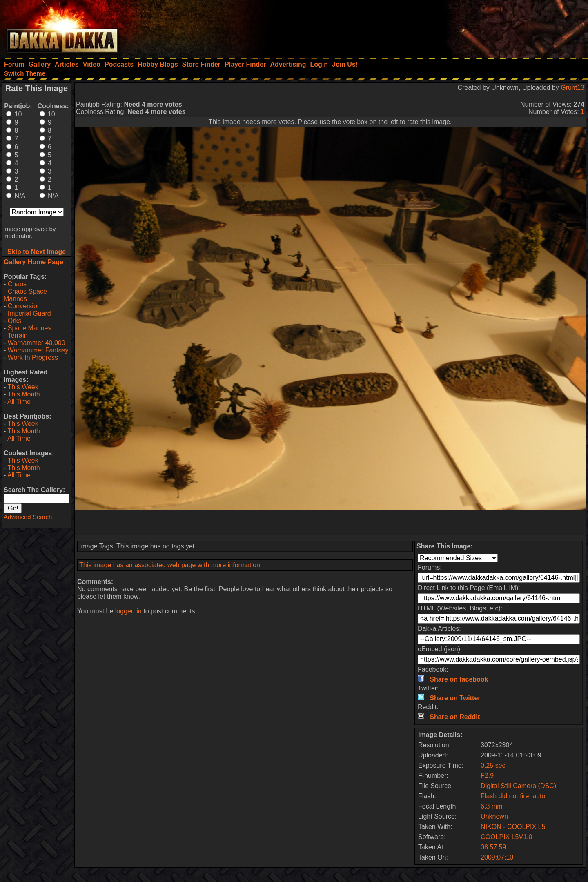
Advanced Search (28, 517)
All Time (19, 402)
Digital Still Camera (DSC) (518, 786)
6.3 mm (491, 806)
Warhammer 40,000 (37, 343)
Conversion (24, 306)
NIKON (491, 827)
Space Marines (30, 328)
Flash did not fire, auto (513, 796)
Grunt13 (572, 88)
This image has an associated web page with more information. (170, 565)
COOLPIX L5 (526, 827)
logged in (128, 611)
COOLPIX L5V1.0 (506, 837)
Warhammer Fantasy (38, 350)
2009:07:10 (497, 857)
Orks (15, 321)
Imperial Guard (29, 313)
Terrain (17, 335)
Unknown (494, 816)
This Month (23, 394)
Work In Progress (33, 357)
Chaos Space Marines (25, 295)
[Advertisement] (478, 27)
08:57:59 (493, 847)
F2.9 (487, 776)
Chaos (17, 284)
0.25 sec (493, 765)
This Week (23, 387)
